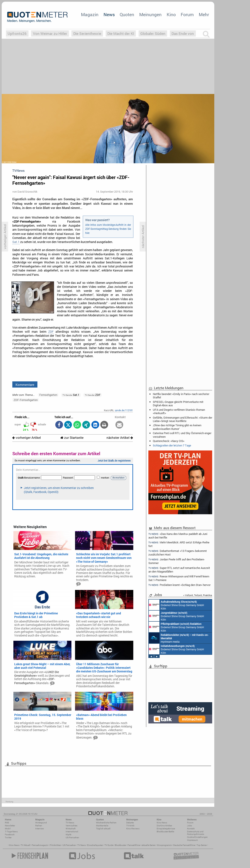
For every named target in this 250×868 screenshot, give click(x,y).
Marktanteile (102, 826)
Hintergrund (41, 823)
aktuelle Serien (149, 845)
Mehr (204, 14)
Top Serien (202, 845)
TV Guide (109, 845)
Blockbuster (120, 845)
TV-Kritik (130, 826)
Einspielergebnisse (166, 829)
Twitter (8, 837)
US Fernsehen (69, 845)
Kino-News (162, 823)
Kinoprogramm (164, 845)
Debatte (130, 823)
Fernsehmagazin (40, 845)
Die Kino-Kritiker (164, 826)
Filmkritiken (55, 845)
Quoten (127, 14)
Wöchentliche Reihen (106, 823)
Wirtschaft (71, 829)
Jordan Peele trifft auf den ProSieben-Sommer (177, 561)
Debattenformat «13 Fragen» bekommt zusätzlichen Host (178, 553)
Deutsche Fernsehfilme (184, 845)
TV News (82, 845)
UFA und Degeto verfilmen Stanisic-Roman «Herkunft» (179, 411)
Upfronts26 (17, 33)
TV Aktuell (26, 845)
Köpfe (68, 835)
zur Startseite (72, 438)
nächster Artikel (120, 438)
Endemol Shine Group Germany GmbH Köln (176, 605)
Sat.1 (16, 242)
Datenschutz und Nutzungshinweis (196, 833)
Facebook (10, 835)
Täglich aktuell (103, 829)
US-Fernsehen (72, 837)
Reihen (39, 826)
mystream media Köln (179, 638)
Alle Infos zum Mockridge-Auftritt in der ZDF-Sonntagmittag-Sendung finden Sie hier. (108, 229)
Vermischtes (72, 826)
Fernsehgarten (48, 395)
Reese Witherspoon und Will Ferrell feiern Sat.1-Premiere (179, 578)
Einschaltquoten (95, 845)
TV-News (70, 823)
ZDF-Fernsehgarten (26, 400)
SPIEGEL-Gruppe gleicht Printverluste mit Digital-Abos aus (178, 403)
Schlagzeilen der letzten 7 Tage (172, 445)
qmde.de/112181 (124, 410)
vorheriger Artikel (27, 438)
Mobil (8, 829)
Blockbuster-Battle (165, 832)
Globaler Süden (153, 33)
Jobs (190, 826)
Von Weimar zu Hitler (50, 33)
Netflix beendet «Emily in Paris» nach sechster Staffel (181, 396)
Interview (40, 829)
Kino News (14, 845)
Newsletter (10, 826)
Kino (171, 14)
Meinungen (150, 14)
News (109, 14)
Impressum (192, 840)
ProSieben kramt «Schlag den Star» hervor (179, 585)
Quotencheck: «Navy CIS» (169, 441)
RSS (7, 823)
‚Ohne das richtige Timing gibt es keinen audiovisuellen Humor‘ (177, 427)
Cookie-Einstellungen (197, 837)
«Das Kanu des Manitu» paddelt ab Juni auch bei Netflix (178, 536)
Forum (187, 14)
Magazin (90, 14)
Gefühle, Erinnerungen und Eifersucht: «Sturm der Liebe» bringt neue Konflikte (183, 419)
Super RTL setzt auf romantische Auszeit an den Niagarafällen (179, 570)
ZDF (51, 332)
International (72, 832)
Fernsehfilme (134, 845)
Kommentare (25, 385)
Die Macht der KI (121, 33)
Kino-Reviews (133, 829)
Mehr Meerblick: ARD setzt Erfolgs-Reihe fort (179, 544)
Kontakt (191, 829)
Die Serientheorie (87, 33)
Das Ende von (183, 33)
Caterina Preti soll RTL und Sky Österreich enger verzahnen (182, 435)
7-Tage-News (11, 832)
